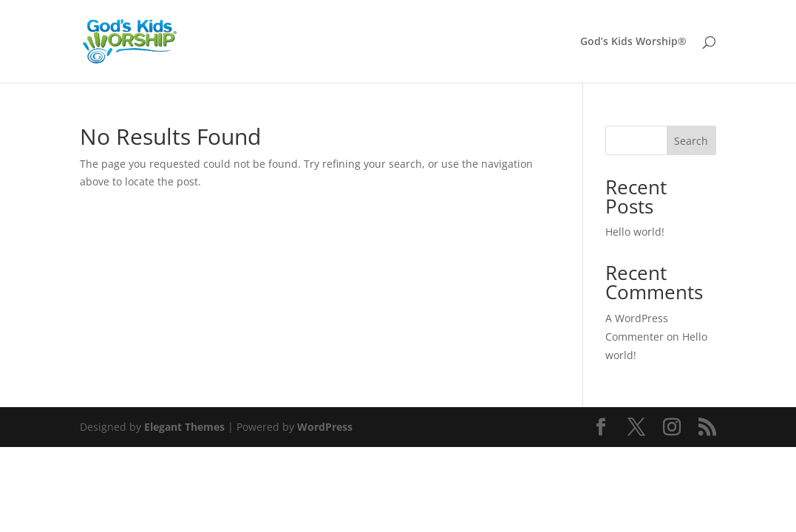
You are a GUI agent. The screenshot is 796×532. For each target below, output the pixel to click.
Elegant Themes (184, 427)
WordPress (325, 427)
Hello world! (635, 232)
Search (691, 141)
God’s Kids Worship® (633, 42)
